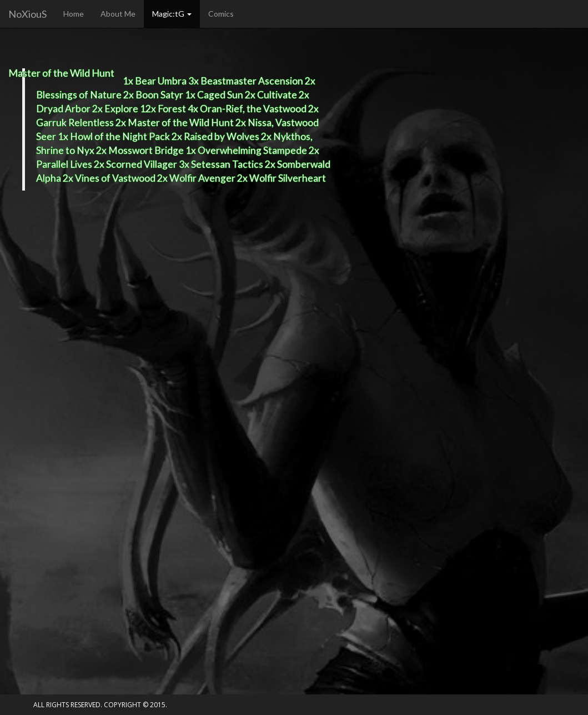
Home (74, 14)
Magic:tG (172, 14)
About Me (118, 14)
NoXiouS (27, 14)
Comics (221, 14)
